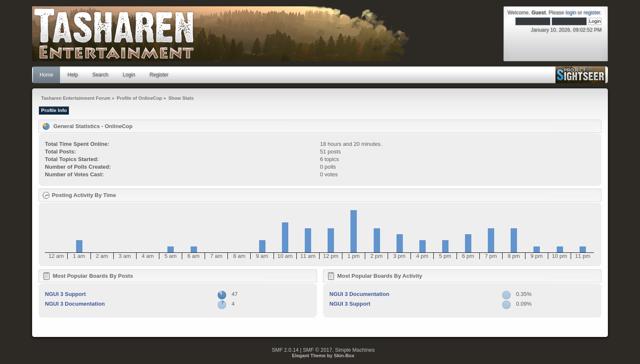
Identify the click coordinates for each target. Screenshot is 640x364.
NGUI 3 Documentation (75, 304)
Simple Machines (355, 350)
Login (129, 75)
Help (73, 75)
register (592, 13)
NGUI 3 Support (65, 294)
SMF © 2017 (317, 350)
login (571, 13)
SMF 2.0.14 (285, 350)
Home (46, 75)
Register (159, 75)
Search (100, 75)
